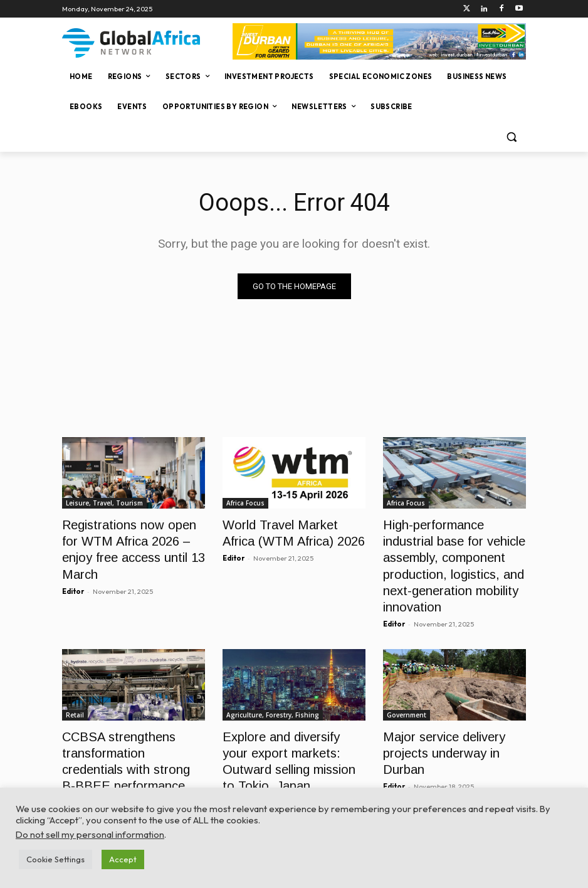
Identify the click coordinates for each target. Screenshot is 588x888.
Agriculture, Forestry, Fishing (273, 700)
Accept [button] (123, 859)
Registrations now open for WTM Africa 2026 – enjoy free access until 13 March (128, 537)
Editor (73, 567)
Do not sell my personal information (90, 834)
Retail (75, 700)
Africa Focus (245, 503)
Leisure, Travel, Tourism (104, 503)
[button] (511, 137)
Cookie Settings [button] (55, 859)
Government (407, 700)
